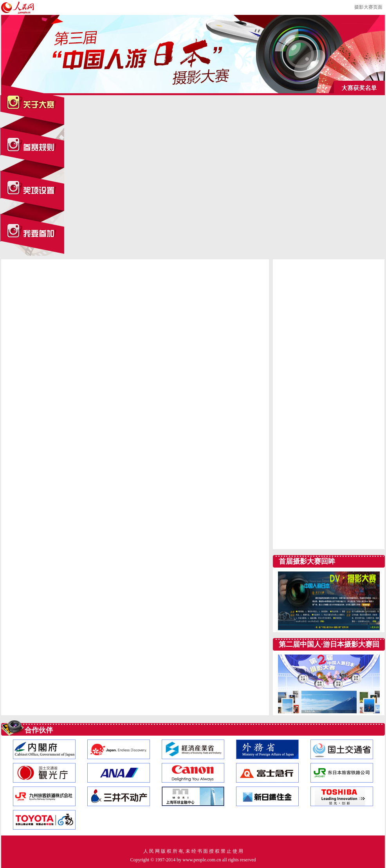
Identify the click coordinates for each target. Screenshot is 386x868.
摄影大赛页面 (368, 7)
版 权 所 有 (172, 851)
